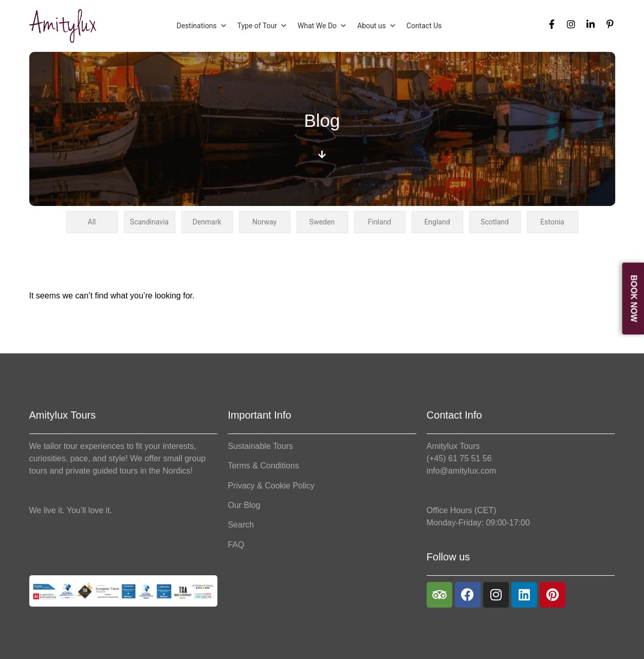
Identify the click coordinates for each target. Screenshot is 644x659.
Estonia (552, 222)
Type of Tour (262, 26)
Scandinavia (149, 222)
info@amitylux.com (461, 471)
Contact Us (424, 26)
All (92, 222)
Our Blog (244, 505)
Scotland (495, 222)
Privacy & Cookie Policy (271, 486)
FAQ (236, 545)
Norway (265, 222)
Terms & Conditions (263, 466)
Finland (380, 222)
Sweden (322, 222)
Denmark (207, 222)
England (437, 222)
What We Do (322, 26)
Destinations (201, 26)
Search (241, 525)
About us (377, 26)
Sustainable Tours (260, 446)
